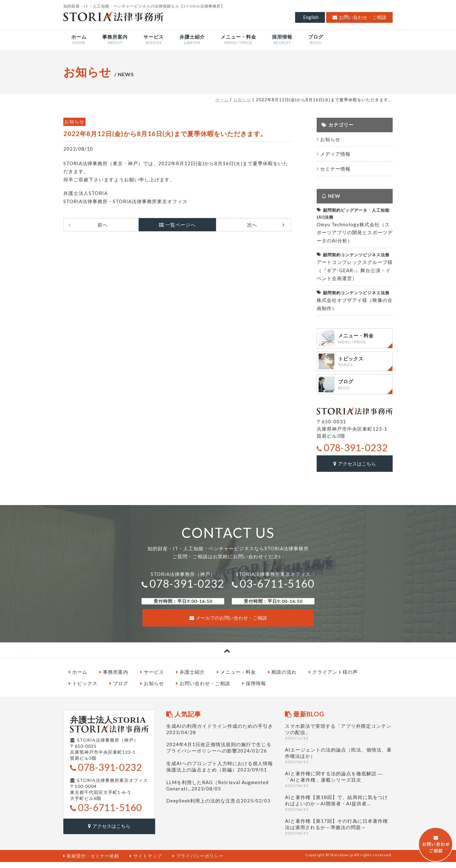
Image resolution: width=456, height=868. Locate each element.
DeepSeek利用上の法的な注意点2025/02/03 (218, 807)
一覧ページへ (180, 225)
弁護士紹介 (190, 678)
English (311, 17)
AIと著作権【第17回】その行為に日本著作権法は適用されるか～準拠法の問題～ (339, 833)
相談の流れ (282, 678)
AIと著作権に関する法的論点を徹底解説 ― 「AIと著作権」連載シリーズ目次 (339, 785)
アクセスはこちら (355, 470)
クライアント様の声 (333, 678)
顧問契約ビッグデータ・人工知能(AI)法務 (353, 213)
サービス (152, 678)
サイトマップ (146, 862)
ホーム (222, 100)
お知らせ (242, 100)
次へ (246, 225)
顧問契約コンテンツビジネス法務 (353, 255)
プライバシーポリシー (198, 862)
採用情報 (254, 689)
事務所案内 (114, 678)
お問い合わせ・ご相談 (359, 17)
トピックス (83, 689)
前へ (108, 225)
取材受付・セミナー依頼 (91, 862)
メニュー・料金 (236, 678)
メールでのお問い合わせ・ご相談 (228, 624)
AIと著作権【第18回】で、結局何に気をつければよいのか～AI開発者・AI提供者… (339, 809)
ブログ (119, 689)
